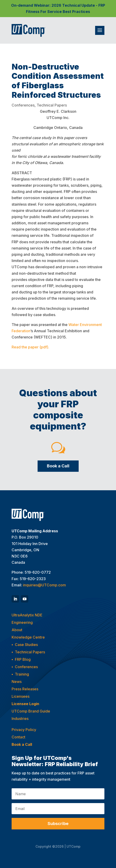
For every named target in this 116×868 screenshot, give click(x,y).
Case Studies (26, 645)
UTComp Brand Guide (31, 711)
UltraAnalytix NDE (27, 615)
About (17, 630)
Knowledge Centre (28, 637)
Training (22, 674)
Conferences (23, 105)
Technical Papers (52, 105)
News (17, 682)
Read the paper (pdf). (30, 347)
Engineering (22, 622)
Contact (18, 737)
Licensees (21, 696)
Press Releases (25, 689)
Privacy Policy (24, 730)
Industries (20, 719)
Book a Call (58, 466)
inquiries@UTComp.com (44, 585)
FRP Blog (23, 659)
